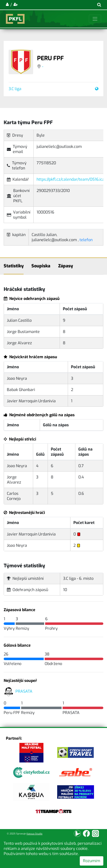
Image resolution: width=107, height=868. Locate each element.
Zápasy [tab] (66, 266)
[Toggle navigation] (95, 19)
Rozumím (92, 861)
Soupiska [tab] (41, 266)
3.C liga (15, 89)
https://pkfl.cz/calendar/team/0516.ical (71, 179)
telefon (86, 240)
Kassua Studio (34, 834)
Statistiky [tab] (14, 266)
